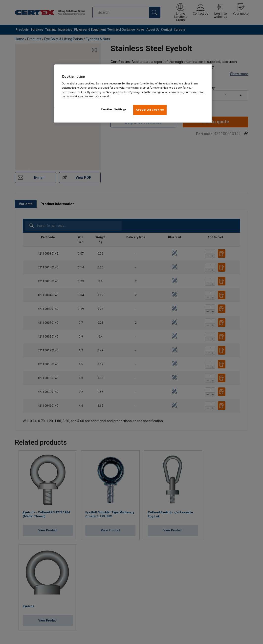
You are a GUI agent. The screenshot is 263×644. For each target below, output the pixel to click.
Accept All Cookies (150, 110)
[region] (133, 94)
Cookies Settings (114, 109)
